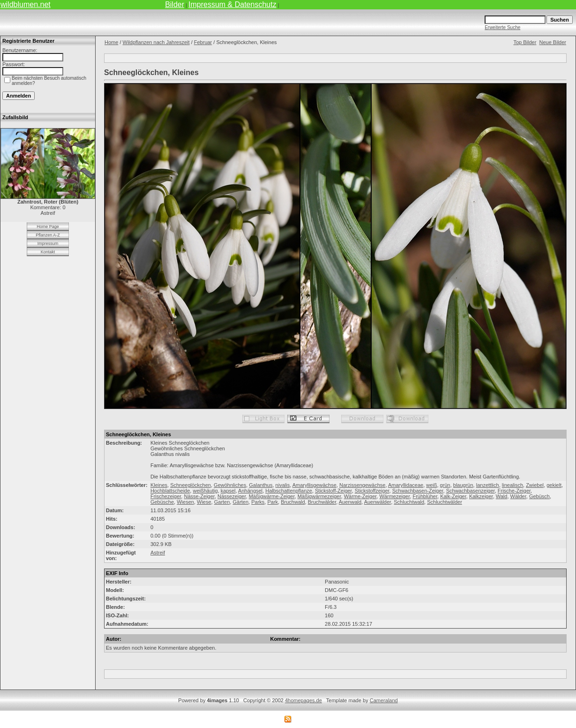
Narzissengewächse (362, 485)
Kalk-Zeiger (453, 496)
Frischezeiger (166, 496)
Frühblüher (425, 496)
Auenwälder (378, 502)
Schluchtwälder (445, 502)
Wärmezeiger (394, 496)
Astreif (158, 553)
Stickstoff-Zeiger (333, 491)
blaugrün (463, 485)
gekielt (554, 485)
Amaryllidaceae (406, 485)
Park (273, 502)
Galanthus (261, 485)
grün (445, 485)
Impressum (48, 243)
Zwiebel (535, 485)
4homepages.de (303, 700)
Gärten (240, 502)
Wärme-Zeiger (360, 496)
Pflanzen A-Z (48, 235)
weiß (431, 485)
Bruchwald (293, 502)
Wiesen (185, 502)
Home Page (48, 227)
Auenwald (350, 502)
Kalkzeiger (481, 496)
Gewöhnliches (230, 485)
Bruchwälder (322, 502)
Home (111, 42)
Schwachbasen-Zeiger (418, 491)
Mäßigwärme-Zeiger (272, 496)
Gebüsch (539, 496)
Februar (203, 42)
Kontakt (48, 252)
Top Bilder (525, 42)
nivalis (283, 485)
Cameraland (384, 700)
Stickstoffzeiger (372, 491)
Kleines (159, 485)
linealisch (512, 485)
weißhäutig (205, 491)
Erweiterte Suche (502, 27)
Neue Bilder (553, 42)
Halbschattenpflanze (289, 491)
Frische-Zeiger (514, 491)
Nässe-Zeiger (199, 496)
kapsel (228, 491)
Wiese (204, 502)
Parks (258, 502)
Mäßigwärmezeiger (319, 496)
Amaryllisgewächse (314, 485)
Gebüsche (162, 502)
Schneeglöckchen (191, 485)
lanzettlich (488, 485)
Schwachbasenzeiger (471, 491)
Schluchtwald (409, 502)
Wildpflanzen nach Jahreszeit (156, 42)
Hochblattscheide (170, 491)
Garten (222, 502)
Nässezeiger (232, 496)
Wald (502, 496)
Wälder (518, 496)
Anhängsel (250, 491)
